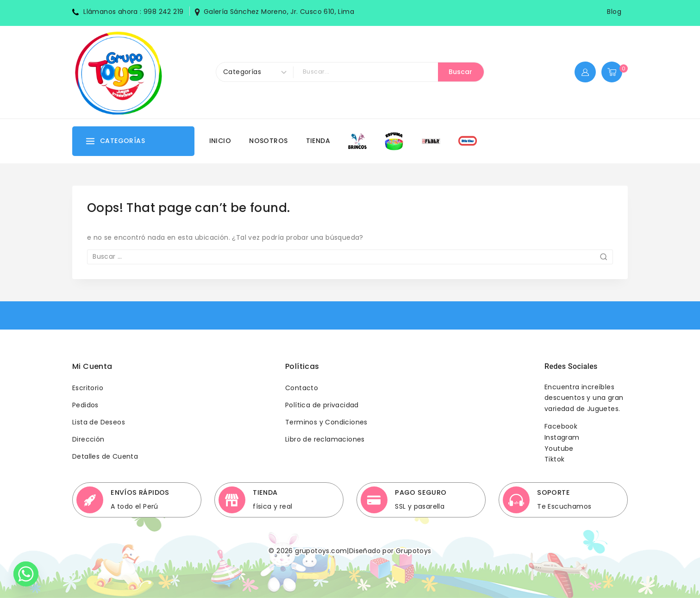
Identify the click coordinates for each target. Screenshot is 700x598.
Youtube (559, 448)
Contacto (302, 388)
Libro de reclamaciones (325, 439)
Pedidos (85, 405)
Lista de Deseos (99, 422)
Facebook (561, 426)
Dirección (88, 439)
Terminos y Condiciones (326, 422)
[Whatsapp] (26, 574)
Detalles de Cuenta (105, 456)
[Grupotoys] (119, 72)
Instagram (562, 437)
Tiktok (554, 459)
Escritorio (88, 388)
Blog (614, 12)
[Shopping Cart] (615, 72)
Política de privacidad (322, 405)
